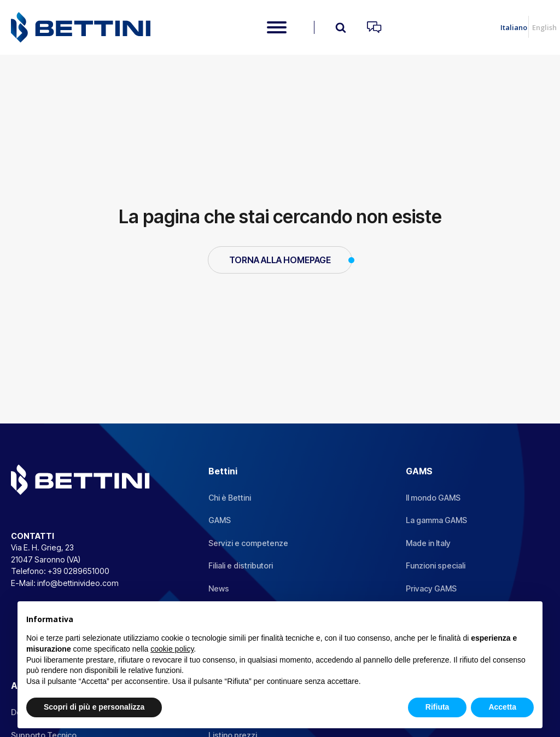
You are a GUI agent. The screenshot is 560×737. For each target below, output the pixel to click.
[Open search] (341, 27)
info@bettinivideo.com (78, 583)
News (219, 588)
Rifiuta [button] (437, 707)
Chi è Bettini (230, 498)
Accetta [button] (502, 707)
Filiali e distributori (241, 565)
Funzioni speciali (436, 565)
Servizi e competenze (248, 543)
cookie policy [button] (172, 649)
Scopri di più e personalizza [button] (94, 707)
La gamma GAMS (436, 520)
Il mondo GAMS (433, 498)
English (544, 27)
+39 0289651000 (78, 571)
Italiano (514, 27)
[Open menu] (277, 27)
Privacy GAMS (431, 588)
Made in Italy (428, 543)
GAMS (220, 520)
